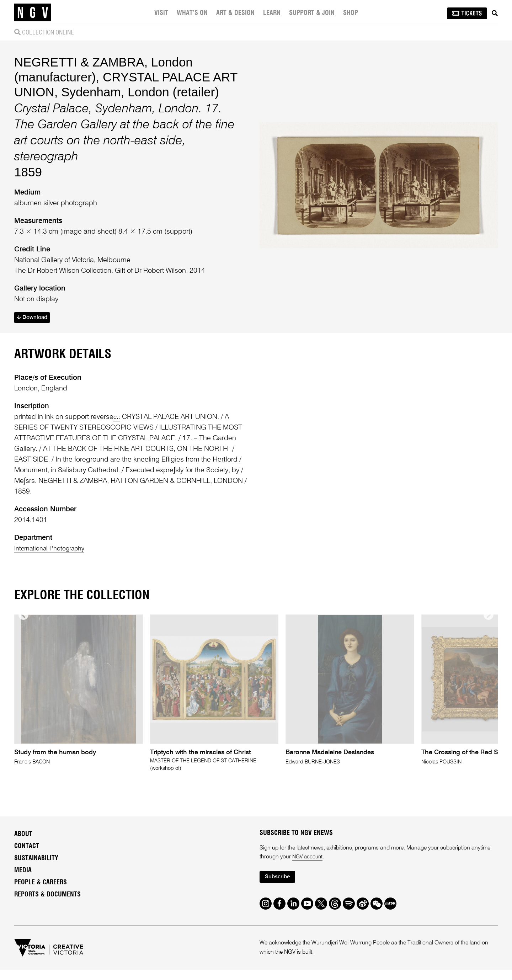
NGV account (309, 866)
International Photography (54, 550)
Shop (351, 13)
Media (23, 879)
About (23, 843)
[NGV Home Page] (33, 12)
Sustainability (36, 867)
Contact (27, 855)
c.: (117, 418)
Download (34, 318)
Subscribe (279, 887)
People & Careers (41, 891)
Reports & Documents (47, 904)
